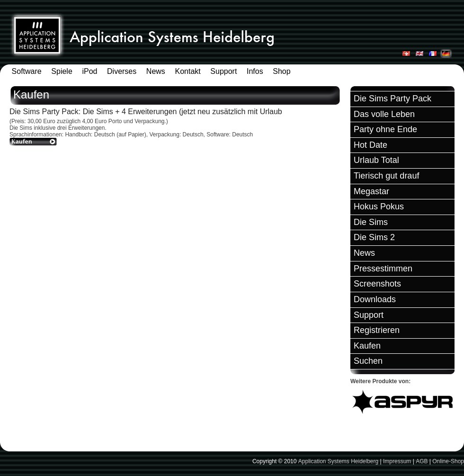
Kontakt (187, 71)
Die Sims (371, 222)
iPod (89, 71)
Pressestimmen (383, 269)
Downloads (375, 299)
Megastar (371, 191)
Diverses (122, 71)
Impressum (397, 461)
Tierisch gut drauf (386, 176)
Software (27, 71)
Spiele (62, 71)
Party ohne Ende (385, 129)
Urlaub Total (376, 160)
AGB (422, 461)
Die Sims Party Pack (393, 99)
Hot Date (370, 145)
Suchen (368, 361)
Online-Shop (448, 461)
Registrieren (377, 330)
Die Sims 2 (374, 237)
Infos (255, 71)
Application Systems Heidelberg (338, 461)
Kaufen (367, 346)
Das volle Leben (384, 114)
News (156, 71)
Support (223, 71)
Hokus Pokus (379, 207)
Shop (281, 71)
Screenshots (377, 284)
